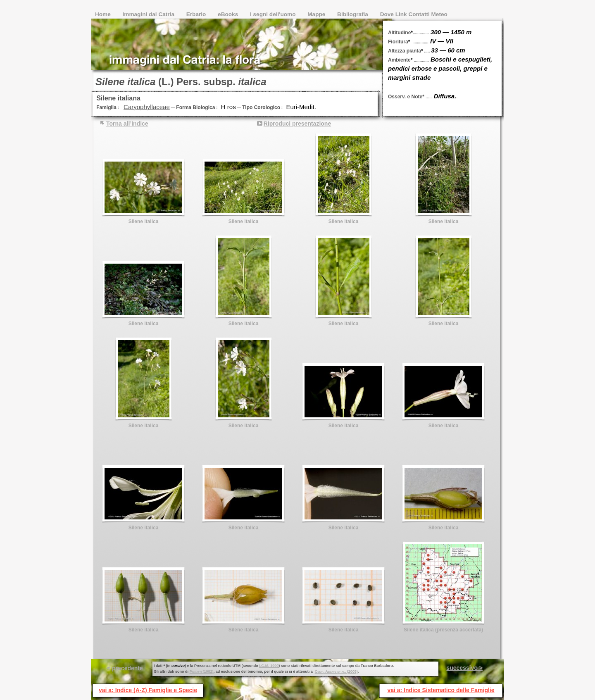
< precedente (125, 668)
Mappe (317, 14)
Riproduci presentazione (297, 124)
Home (104, 14)
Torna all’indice (127, 124)
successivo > (464, 668)
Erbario (197, 14)
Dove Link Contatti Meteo (414, 14)
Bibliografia (353, 14)
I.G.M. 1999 (269, 666)
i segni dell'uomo (274, 14)
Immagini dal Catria (149, 14)
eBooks (229, 14)
